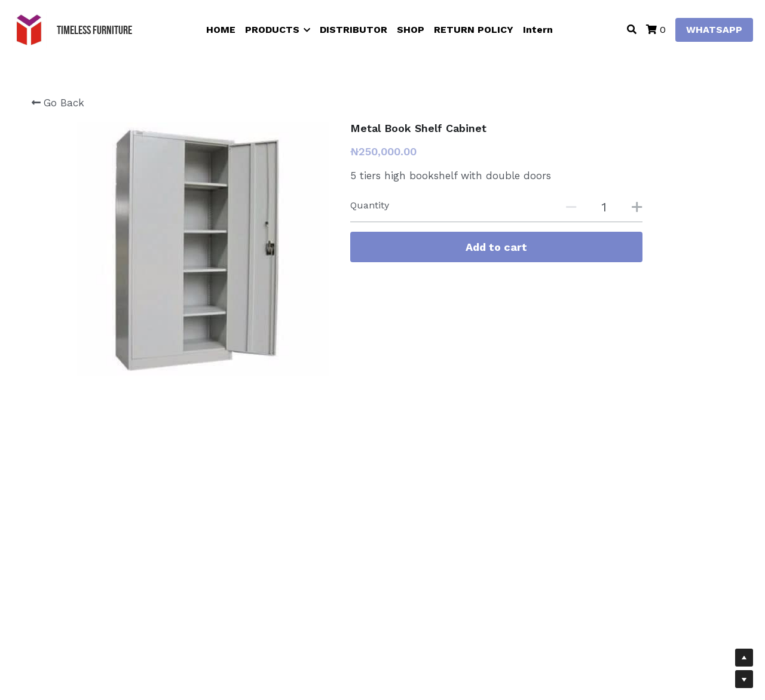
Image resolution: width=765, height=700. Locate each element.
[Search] (632, 30)
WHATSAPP (714, 30)
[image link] (30, 29)
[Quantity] (604, 207)
